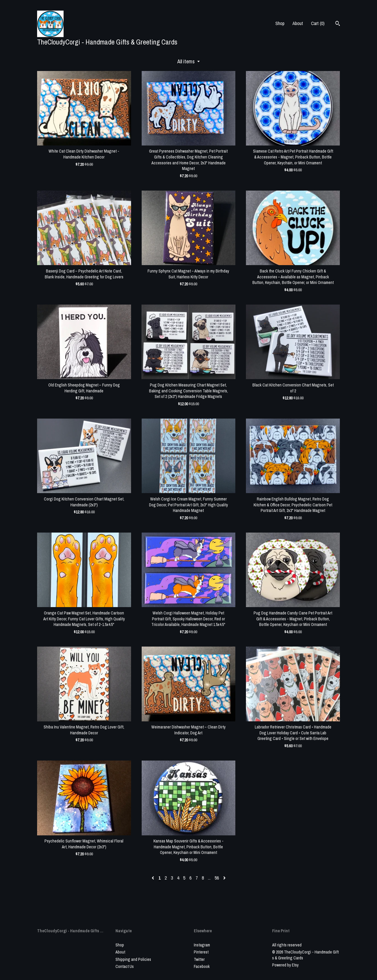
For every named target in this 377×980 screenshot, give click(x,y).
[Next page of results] (224, 878)
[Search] (338, 24)
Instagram (202, 945)
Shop (280, 23)
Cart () (318, 23)
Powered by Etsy (285, 965)
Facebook (202, 966)
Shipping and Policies (133, 959)
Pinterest (201, 952)
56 (217, 878)
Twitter (199, 959)
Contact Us (125, 966)
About (298, 23)
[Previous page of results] (153, 878)
